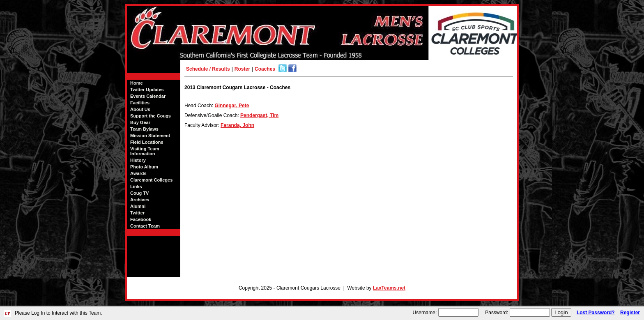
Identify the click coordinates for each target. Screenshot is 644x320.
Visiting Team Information (145, 151)
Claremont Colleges (151, 180)
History (138, 160)
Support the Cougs (151, 116)
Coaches (265, 69)
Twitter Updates (147, 90)
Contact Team (145, 226)
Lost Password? (596, 313)
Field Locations (147, 142)
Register (630, 313)
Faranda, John (237, 125)
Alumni (138, 206)
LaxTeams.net (389, 288)
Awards (138, 173)
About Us (140, 109)
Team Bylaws (144, 129)
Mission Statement (150, 136)
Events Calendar (148, 96)
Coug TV (139, 193)
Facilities (140, 103)
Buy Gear (140, 122)
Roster (242, 69)
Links (136, 186)
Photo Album (144, 167)
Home (137, 83)
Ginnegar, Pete (232, 106)
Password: (497, 313)
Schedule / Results (208, 69)
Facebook (141, 219)
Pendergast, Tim (259, 115)
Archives (140, 200)
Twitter (137, 213)
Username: (425, 313)
